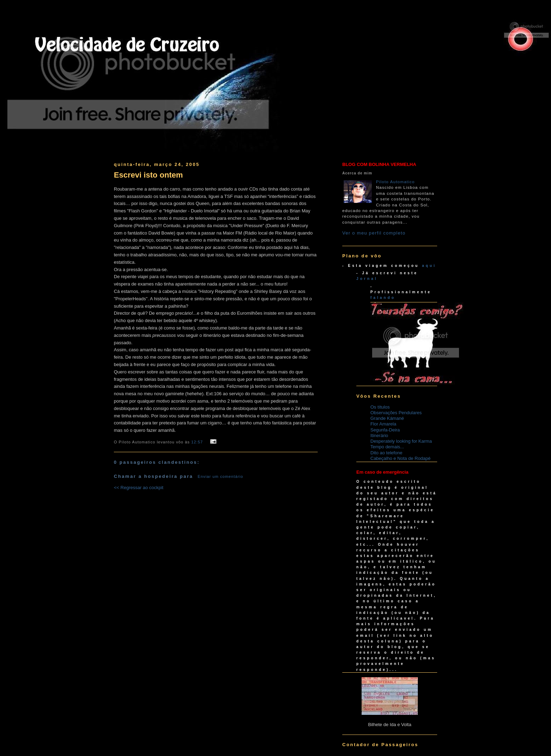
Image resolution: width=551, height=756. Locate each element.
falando (383, 298)
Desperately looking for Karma (401, 441)
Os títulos (380, 407)
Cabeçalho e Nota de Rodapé (400, 458)
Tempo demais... (387, 447)
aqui (429, 266)
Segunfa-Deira (385, 430)
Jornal (367, 279)
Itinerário (379, 435)
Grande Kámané (387, 418)
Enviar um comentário (221, 476)
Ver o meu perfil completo (374, 233)
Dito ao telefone (386, 453)
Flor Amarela (383, 424)
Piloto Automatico (395, 182)
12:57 (197, 442)
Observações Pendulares (396, 413)
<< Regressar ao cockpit (139, 488)
